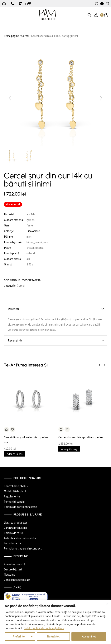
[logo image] (47, 15)
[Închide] (107, 603)
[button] (10, 98)
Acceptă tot (89, 637)
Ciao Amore (33, 231)
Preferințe (19, 637)
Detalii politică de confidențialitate (44, 628)
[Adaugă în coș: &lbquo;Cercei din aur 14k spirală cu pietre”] (61, 429)
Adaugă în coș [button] (15, 454)
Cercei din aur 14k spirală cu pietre (81, 437)
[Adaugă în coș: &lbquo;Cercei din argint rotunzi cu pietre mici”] (6, 429)
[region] (55, 622)
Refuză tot (53, 637)
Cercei (25, 36)
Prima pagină (12, 36)
